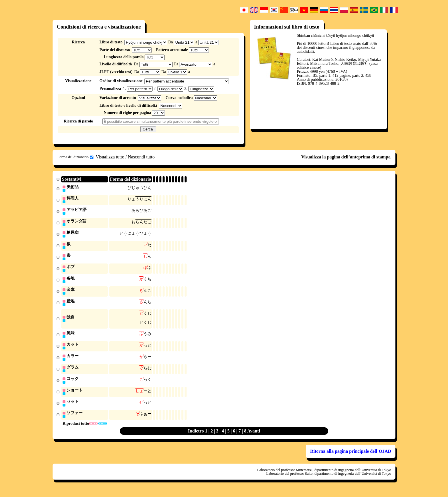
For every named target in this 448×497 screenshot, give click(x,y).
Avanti (254, 437)
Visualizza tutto (111, 157)
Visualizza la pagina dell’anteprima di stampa (346, 157)
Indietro (197, 437)
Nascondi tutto (141, 157)
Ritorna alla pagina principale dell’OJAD (351, 457)
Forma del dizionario (75, 157)
